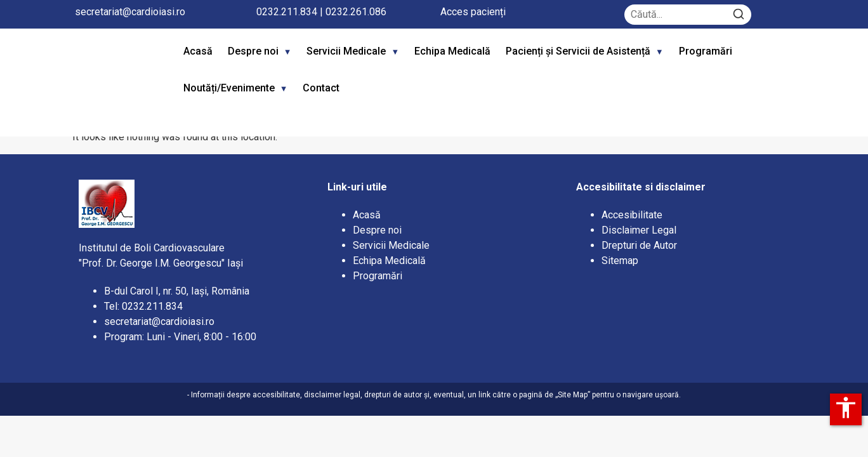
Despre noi (253, 51)
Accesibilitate (632, 215)
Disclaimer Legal (639, 230)
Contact (321, 88)
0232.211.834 (287, 12)
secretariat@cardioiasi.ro (130, 12)
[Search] (739, 15)
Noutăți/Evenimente (229, 88)
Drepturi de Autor (639, 245)
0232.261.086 (356, 12)
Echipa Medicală (452, 51)
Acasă (198, 51)
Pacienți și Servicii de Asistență (578, 51)
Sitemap (620, 261)
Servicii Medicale (346, 51)
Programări (707, 51)
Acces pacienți (473, 12)
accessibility (846, 407)
